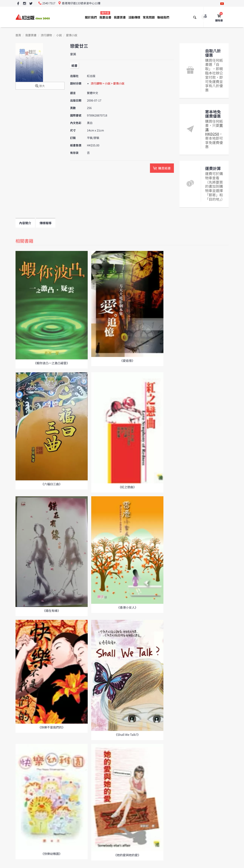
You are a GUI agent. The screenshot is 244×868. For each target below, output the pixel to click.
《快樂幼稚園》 (51, 854)
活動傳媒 (134, 17)
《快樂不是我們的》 (51, 727)
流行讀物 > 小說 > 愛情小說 (108, 83)
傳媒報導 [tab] (46, 223)
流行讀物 (46, 35)
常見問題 (149, 17)
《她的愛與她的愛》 (127, 855)
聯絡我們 (163, 17)
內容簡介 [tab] (25, 223)
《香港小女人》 (127, 607)
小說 (59, 35)
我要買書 (120, 17)
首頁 (18, 35)
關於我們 (91, 17)
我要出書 (105, 15)
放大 (40, 86)
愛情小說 (72, 35)
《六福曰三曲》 (51, 484)
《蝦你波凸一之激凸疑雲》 (51, 363)
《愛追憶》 (127, 361)
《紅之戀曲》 (127, 487)
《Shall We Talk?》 (127, 734)
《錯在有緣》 (51, 611)
